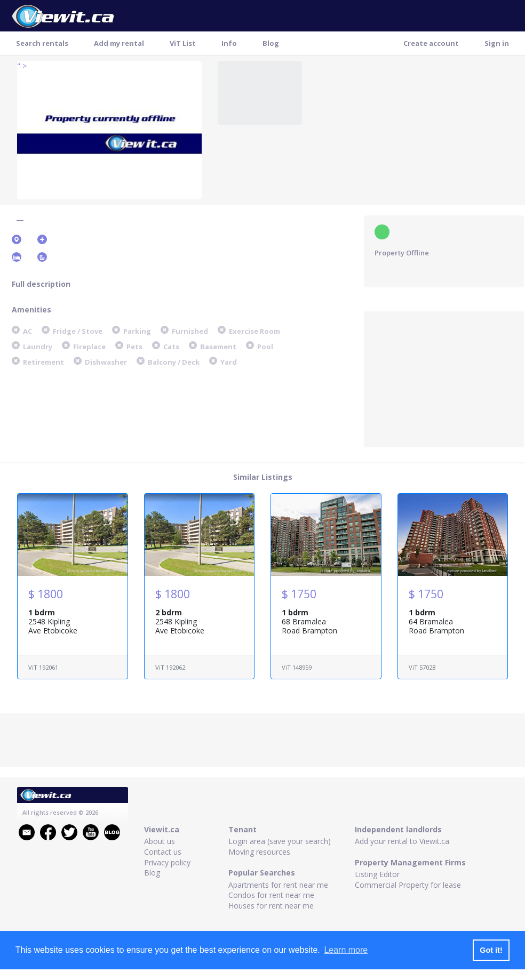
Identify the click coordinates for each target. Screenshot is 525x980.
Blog (271, 43)
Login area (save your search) (280, 841)
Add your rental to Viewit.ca (402, 841)
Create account (431, 43)
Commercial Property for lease (408, 885)
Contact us (163, 852)
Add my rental (119, 43)
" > (22, 66)
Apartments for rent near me (278, 885)
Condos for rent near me (271, 895)
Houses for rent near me (271, 906)
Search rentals (42, 43)
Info (229, 43)
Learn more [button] (346, 950)
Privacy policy (167, 862)
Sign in (497, 43)
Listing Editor (377, 874)
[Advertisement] (444, 378)
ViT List (183, 43)
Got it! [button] (491, 950)
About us (160, 841)
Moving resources (259, 852)
